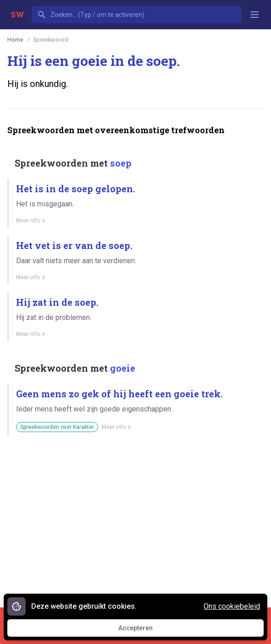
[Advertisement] (139, 518)
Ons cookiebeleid (232, 606)
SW (18, 14)
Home (15, 40)
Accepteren (144, 630)
